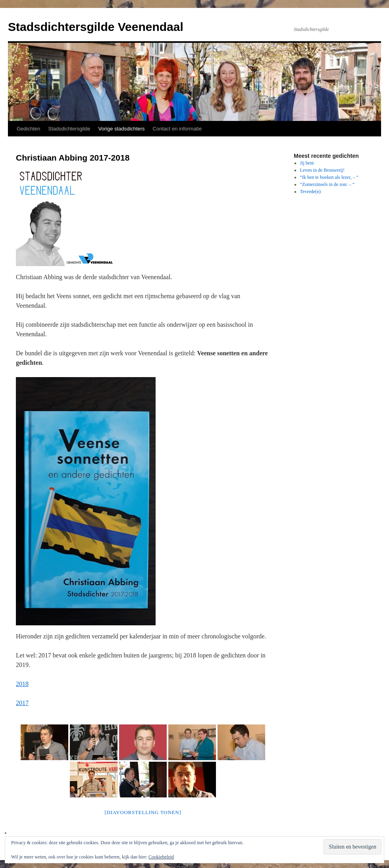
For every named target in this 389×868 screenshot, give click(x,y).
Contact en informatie (177, 129)
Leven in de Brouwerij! (322, 170)
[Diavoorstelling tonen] (143, 812)
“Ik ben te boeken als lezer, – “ (329, 177)
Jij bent (307, 163)
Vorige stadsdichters (122, 129)
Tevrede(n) (310, 192)
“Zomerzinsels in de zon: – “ (327, 184)
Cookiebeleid (161, 857)
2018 (22, 684)
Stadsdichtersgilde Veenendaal (96, 27)
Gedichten (28, 129)
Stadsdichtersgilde (69, 129)
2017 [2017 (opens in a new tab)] (22, 703)
